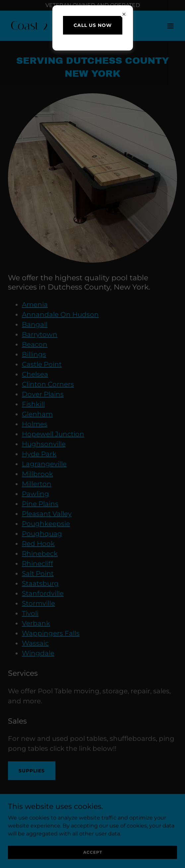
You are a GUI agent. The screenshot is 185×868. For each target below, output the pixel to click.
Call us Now (93, 25)
